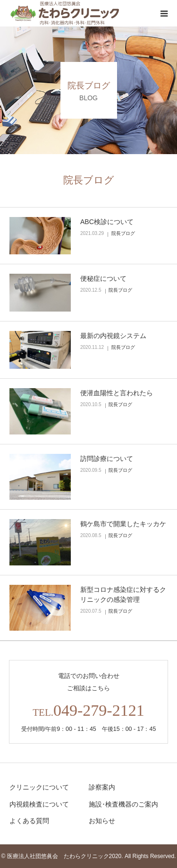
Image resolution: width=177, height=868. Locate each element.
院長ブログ (123, 233)
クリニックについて (39, 787)
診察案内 (102, 787)
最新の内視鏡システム (113, 336)
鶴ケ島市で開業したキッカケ (123, 524)
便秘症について (103, 278)
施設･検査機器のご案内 (123, 804)
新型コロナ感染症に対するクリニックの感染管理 (123, 595)
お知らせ (102, 821)
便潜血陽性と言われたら (117, 393)
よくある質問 (29, 821)
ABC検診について (107, 222)
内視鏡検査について (39, 804)
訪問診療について (107, 459)
